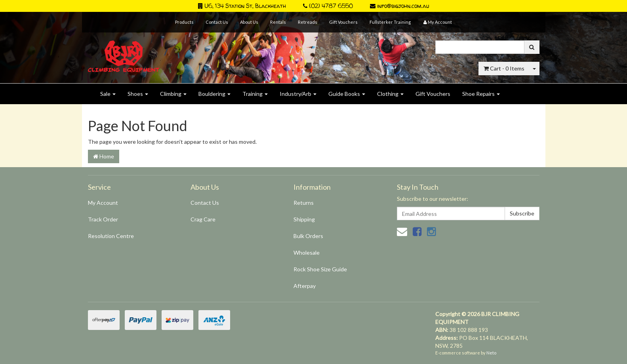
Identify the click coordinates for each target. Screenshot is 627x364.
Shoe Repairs (481, 94)
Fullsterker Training (390, 22)
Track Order (103, 219)
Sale (108, 94)
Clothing (390, 94)
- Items (504, 68)
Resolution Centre (111, 236)
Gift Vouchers (343, 22)
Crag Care (203, 219)
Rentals (278, 22)
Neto (491, 353)
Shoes (138, 94)
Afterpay (305, 286)
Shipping (304, 219)
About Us (249, 22)
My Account (103, 203)
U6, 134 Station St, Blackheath (242, 6)
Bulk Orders (308, 236)
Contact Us (217, 22)
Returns (304, 203)
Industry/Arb (298, 94)
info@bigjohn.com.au (399, 6)
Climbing (173, 94)
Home (104, 156)
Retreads (308, 22)
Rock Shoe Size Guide (320, 269)
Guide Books (347, 94)
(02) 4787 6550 (328, 6)
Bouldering (214, 94)
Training (255, 94)
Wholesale (307, 253)
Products (184, 22)
